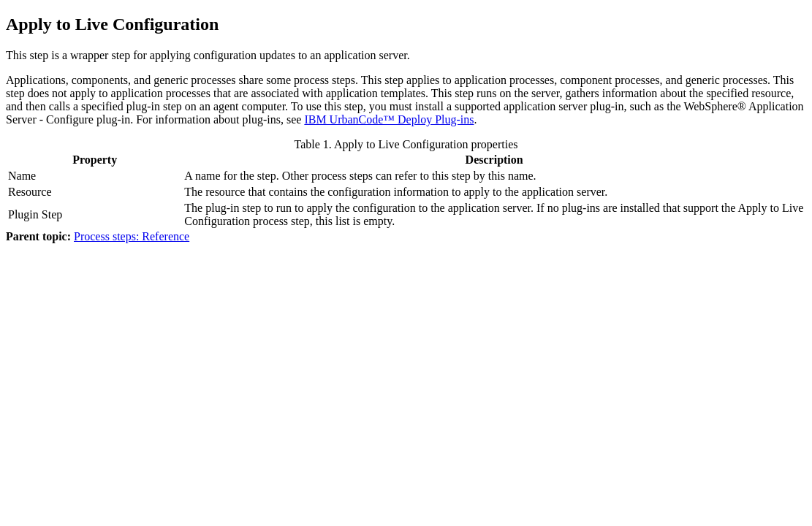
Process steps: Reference (132, 236)
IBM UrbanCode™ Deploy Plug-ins (389, 119)
